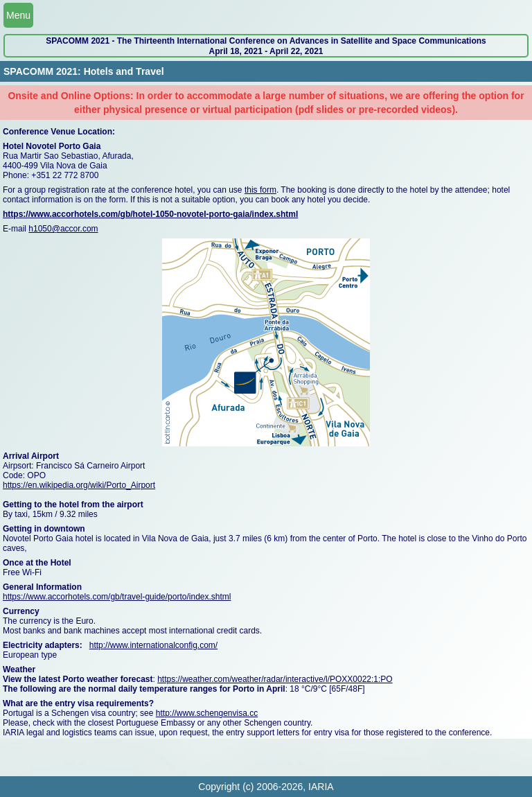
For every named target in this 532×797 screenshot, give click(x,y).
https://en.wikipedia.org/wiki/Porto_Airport (79, 485)
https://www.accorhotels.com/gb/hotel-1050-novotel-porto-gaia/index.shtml (150, 214)
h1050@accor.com (63, 229)
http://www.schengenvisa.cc (207, 713)
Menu (18, 15)
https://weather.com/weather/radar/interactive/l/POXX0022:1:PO (275, 679)
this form (260, 190)
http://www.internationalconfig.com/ (153, 645)
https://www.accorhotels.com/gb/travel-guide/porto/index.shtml (117, 597)
